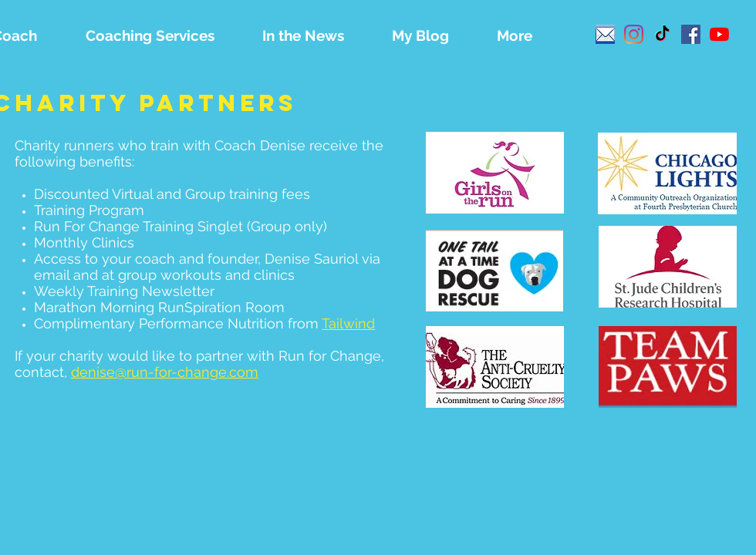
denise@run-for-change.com (165, 372)
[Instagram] (634, 34)
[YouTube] (719, 34)
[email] (605, 34)
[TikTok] (662, 34)
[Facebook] (691, 34)
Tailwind (348, 323)
